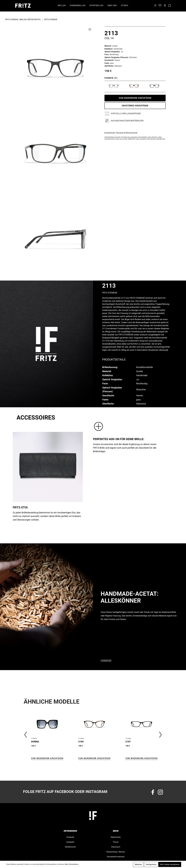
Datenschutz (116, 837)
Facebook (70, 837)
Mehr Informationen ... (72, 864)
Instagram (70, 842)
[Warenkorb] (170, 6)
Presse (116, 842)
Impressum (116, 847)
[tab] (114, 359)
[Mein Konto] (165, 6)
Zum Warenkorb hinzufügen (135, 98)
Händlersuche (70, 847)
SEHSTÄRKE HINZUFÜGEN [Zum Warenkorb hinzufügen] (135, 106)
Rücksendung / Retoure (116, 852)
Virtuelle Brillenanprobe (126, 114)
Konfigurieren (151, 864)
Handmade (106, 661)
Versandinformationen (116, 857)
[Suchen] (155, 6)
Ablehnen (138, 864)
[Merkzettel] (160, 6)
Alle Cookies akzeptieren (170, 864)
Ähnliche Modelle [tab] (52, 702)
